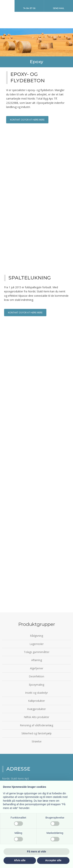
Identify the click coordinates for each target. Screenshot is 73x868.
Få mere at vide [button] (36, 852)
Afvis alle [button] (20, 860)
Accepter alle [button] (53, 860)
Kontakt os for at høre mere (27, 120)
